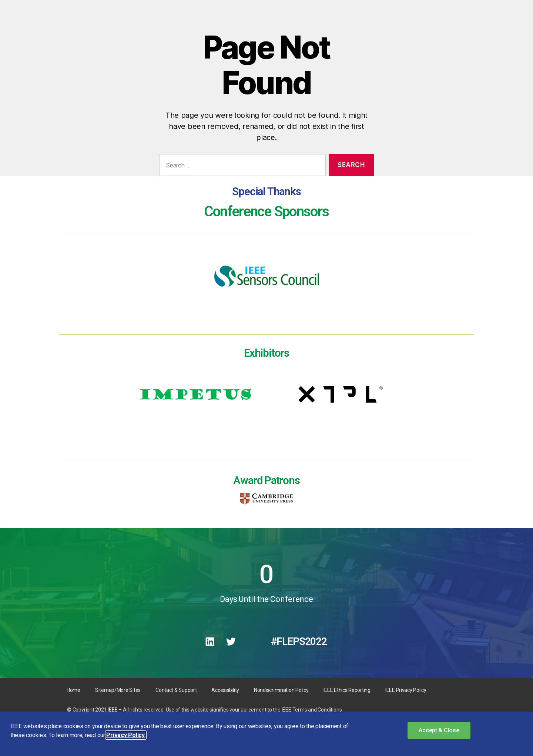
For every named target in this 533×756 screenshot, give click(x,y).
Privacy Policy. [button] (126, 735)
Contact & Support (176, 690)
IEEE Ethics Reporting (347, 690)
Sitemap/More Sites (118, 690)
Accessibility (225, 690)
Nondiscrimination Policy (281, 690)
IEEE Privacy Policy (406, 690)
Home (73, 690)
